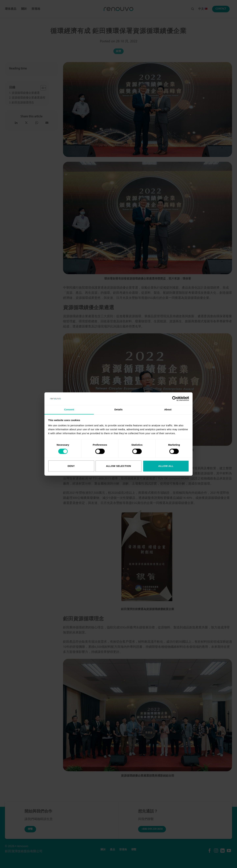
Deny (71, 466)
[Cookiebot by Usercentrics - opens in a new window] (175, 399)
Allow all (166, 466)
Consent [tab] (69, 409)
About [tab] (168, 409)
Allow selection (118, 466)
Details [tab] (118, 409)
